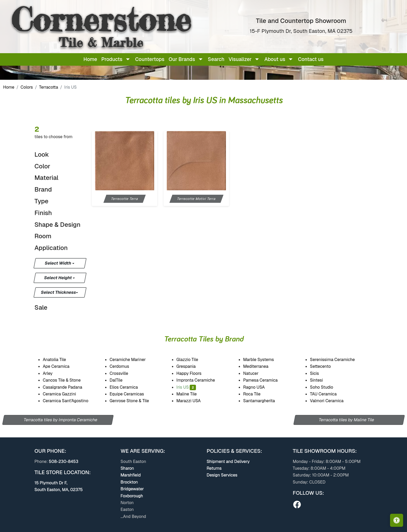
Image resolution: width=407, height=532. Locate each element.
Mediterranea (259, 366)
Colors (27, 87)
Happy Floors (193, 373)
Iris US (186, 387)
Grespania (190, 366)
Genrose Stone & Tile (134, 401)
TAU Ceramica (327, 394)
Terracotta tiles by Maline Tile (346, 420)
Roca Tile (255, 394)
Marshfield (131, 475)
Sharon (127, 468)
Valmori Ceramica (330, 401)
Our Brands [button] (182, 59)
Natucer (255, 373)
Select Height (58, 278)
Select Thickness (59, 292)
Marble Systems (262, 360)
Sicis (318, 373)
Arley (51, 373)
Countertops (150, 59)
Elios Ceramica (127, 387)
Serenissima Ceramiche (336, 360)
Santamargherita (263, 401)
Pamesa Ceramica (265, 380)
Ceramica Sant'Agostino (69, 401)
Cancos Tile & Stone (65, 380)
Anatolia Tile (58, 360)
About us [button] (275, 59)
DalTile (119, 380)
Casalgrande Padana (66, 387)
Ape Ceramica (61, 366)
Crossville (122, 373)
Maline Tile (191, 394)
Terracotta (49, 87)
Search (216, 59)
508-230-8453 (64, 461)
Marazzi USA (192, 401)
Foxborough (132, 496)
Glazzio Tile (191, 360)
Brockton (129, 482)
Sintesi (320, 380)
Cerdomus (123, 366)
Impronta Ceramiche (199, 380)
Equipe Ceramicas (131, 394)
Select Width (58, 263)
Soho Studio (326, 387)
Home (90, 59)
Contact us (311, 59)
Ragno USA (258, 387)
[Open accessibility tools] (397, 520)
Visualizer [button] (240, 59)
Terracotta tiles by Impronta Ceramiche (61, 420)
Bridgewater (132, 489)
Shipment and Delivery (228, 461)
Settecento (324, 366)
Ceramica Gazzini (63, 394)
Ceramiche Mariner (131, 360)
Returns (214, 468)
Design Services (222, 475)
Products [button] (112, 59)
